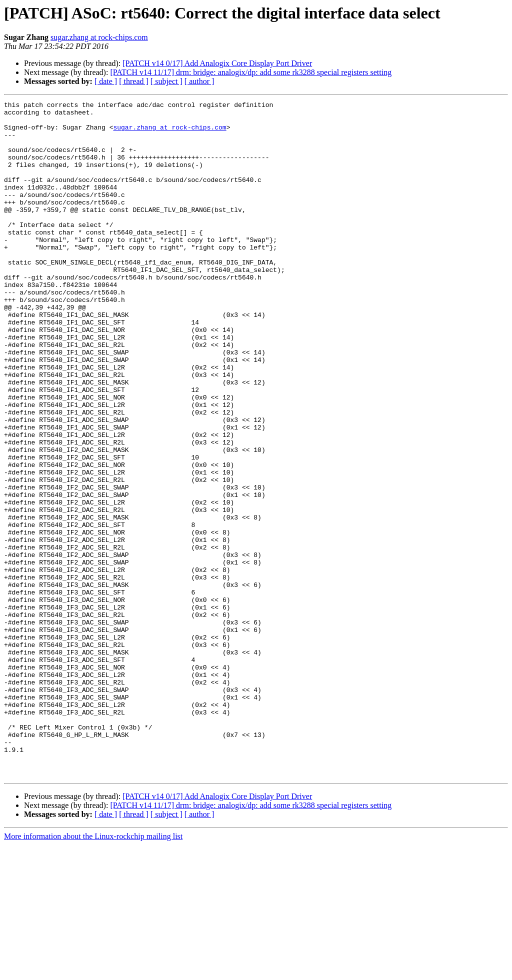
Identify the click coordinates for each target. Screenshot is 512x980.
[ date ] (106, 81)
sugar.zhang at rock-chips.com (99, 37)
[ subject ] (166, 81)
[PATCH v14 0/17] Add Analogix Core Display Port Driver (217, 63)
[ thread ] (134, 81)
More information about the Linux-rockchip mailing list (93, 971)
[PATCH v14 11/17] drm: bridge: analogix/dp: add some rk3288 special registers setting (251, 72)
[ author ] (199, 81)
